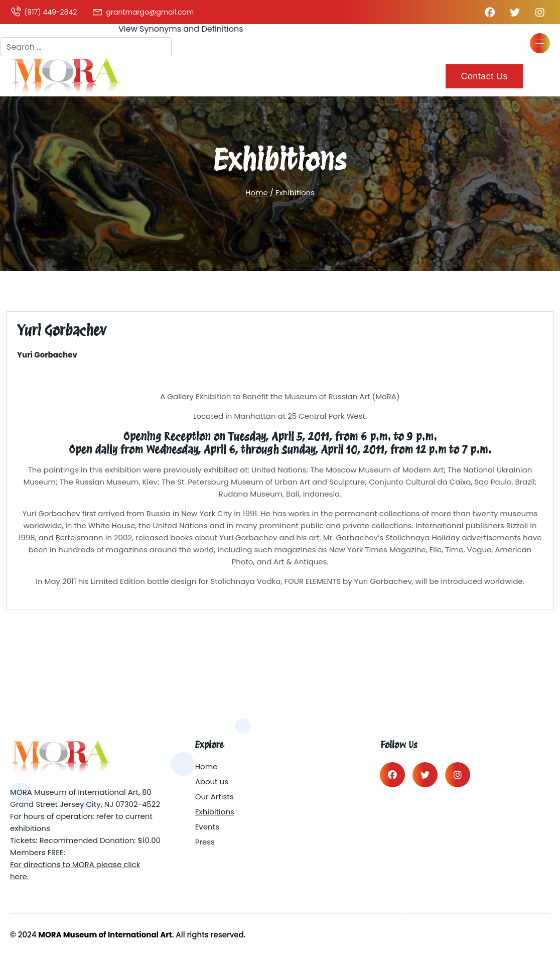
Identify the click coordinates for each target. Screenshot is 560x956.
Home (206, 766)
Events (207, 827)
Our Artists (215, 797)
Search (14, 28)
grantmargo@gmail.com (143, 12)
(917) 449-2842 (43, 12)
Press (205, 842)
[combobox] (86, 47)
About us (212, 782)
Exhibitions (215, 812)
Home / (259, 193)
